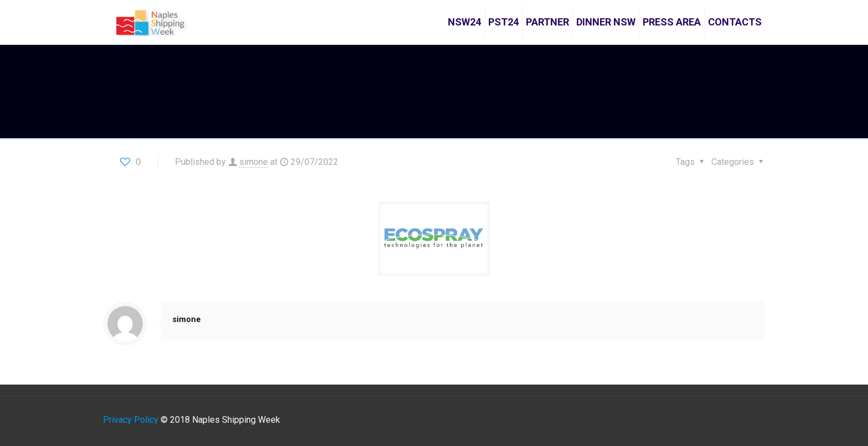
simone (254, 162)
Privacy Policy (131, 420)
